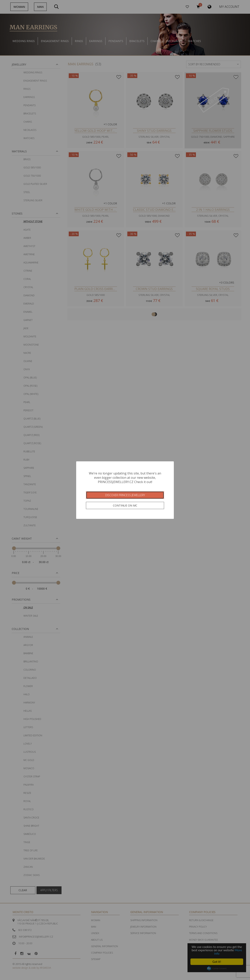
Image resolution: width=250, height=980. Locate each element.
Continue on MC (125, 505)
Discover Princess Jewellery (125, 495)
